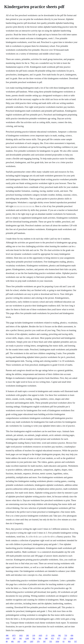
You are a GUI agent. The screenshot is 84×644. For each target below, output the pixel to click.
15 (47, 635)
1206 (71, 638)
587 (44, 641)
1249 (27, 638)
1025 (40, 635)
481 (12, 641)
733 (66, 635)
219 (34, 635)
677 (59, 638)
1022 (21, 635)
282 (27, 635)
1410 (8, 638)
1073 (14, 635)
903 (69, 641)
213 (65, 638)
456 (72, 635)
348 (46, 638)
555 (51, 641)
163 (19, 641)
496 (7, 635)
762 (34, 638)
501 (40, 638)
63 (64, 641)
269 (25, 641)
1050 (57, 641)
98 (7, 641)
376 (38, 641)
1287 (32, 641)
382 (59, 635)
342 (20, 638)
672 (52, 638)
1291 (53, 635)
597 (14, 638)
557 (76, 641)
